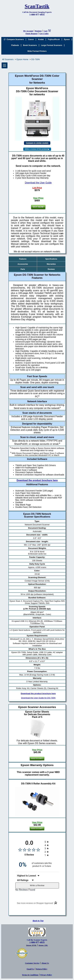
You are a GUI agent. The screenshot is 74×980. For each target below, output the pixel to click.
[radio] (52, 842)
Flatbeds (15, 45)
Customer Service (32, 963)
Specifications (51, 259)
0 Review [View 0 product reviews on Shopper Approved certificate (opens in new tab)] (34, 855)
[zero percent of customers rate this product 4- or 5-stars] (37, 865)
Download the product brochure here (37, 480)
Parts (23, 269)
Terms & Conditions (30, 975)
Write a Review (37, 885)
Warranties (51, 264)
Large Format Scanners (52, 45)
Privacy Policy (46, 975)
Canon (31, 39)
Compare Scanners (14, 39)
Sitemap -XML (43, 945)
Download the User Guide (38, 183)
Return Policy (42, 969)
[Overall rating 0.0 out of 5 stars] (29, 850)
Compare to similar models (37, 143)
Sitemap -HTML (31, 945)
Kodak (41, 39)
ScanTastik (37, 6)
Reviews (51, 269)
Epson (67, 39)
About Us (45, 963)
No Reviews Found (25, 890)
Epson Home (22, 59)
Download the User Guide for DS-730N (38, 698)
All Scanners (8, 59)
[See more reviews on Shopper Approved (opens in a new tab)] (35, 904)
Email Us (30, 969)
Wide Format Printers (37, 51)
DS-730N (36, 59)
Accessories (23, 264)
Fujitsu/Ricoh (54, 39)
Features (23, 259)
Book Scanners (30, 45)
